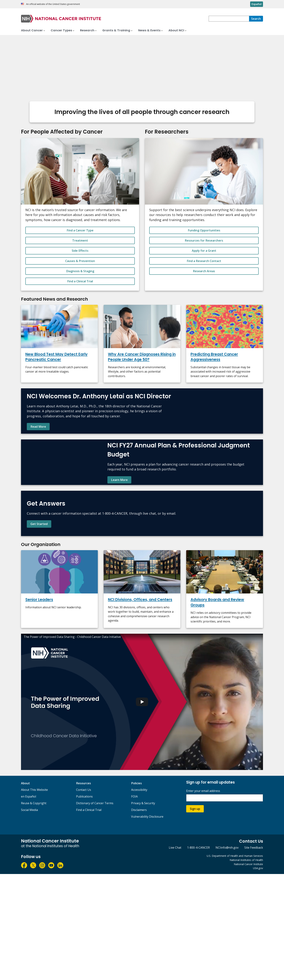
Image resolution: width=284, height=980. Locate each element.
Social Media (29, 916)
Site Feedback (254, 953)
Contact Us (84, 896)
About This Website (34, 896)
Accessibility (139, 896)
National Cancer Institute (248, 970)
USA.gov (258, 974)
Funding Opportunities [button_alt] (204, 230)
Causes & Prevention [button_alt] (80, 261)
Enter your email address (203, 897)
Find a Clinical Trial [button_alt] (80, 281)
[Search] (256, 19)
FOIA (134, 902)
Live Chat (175, 953)
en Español (29, 902)
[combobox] (229, 19)
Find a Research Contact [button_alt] (204, 261)
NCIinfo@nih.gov (227, 953)
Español (257, 4)
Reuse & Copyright (34, 909)
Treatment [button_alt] (80, 240)
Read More (38, 444)
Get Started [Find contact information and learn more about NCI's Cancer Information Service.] (39, 612)
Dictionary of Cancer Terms (95, 909)
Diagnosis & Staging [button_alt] (80, 271)
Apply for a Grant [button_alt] (204, 251)
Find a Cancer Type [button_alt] (80, 230)
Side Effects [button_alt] (80, 251)
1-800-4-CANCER (198, 953)
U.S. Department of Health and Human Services (235, 962)
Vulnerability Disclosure (147, 923)
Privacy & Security (143, 909)
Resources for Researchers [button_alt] (204, 240)
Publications (84, 902)
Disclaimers (139, 916)
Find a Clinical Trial (89, 916)
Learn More (119, 533)
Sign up (195, 915)
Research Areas (204, 271)
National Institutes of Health (246, 966)
